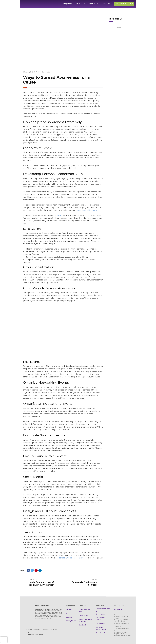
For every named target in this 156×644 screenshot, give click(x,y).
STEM (59, 215)
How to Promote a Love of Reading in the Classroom (41, 584)
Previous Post (33, 579)
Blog (67, 613)
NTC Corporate (44, 72)
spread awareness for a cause (72, 558)
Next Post (94, 579)
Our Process (84, 616)
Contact (69, 617)
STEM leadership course (87, 210)
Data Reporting (101, 633)
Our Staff (82, 625)
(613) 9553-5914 (119, 634)
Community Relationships (101, 628)
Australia (69, 610)
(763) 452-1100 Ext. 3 (120, 622)
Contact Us (118, 610)
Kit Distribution (101, 623)
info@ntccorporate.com (121, 623)
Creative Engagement (101, 613)
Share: (22, 570)
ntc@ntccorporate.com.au (122, 636)
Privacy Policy (71, 621)
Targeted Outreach (103, 608)
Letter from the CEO (85, 611)
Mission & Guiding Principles (85, 620)
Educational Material (100, 619)
